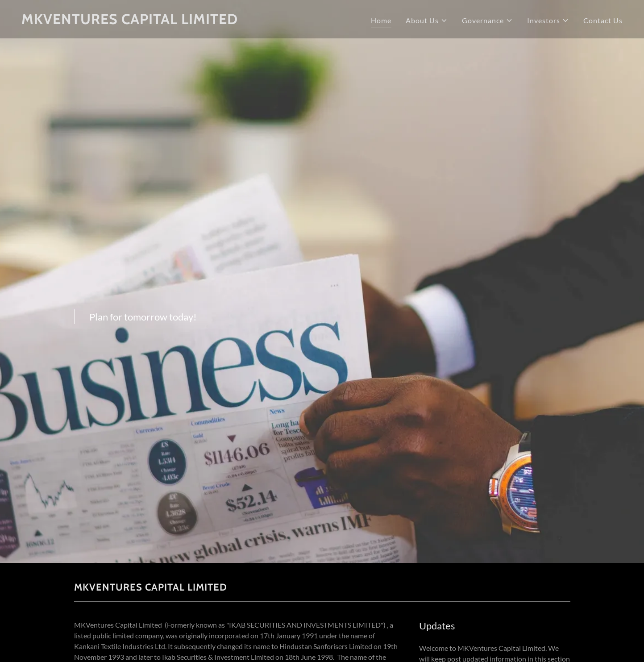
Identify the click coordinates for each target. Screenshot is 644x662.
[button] (427, 21)
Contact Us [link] (603, 20)
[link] (168, 21)
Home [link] (381, 20)
